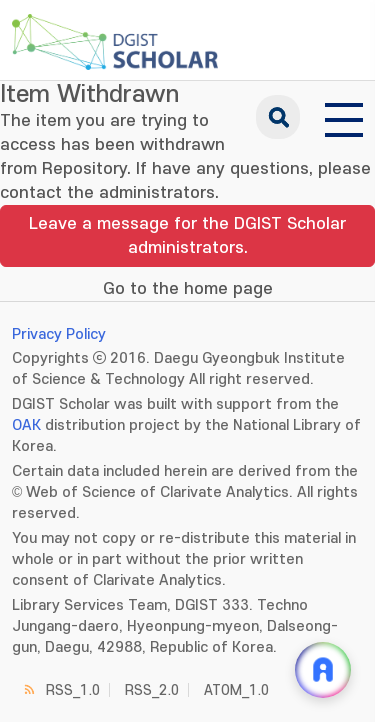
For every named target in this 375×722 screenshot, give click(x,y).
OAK (26, 425)
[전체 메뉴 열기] (344, 117)
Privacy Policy (59, 334)
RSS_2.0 (152, 690)
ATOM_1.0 (236, 690)
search (278, 117)
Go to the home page (188, 289)
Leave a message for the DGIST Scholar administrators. (187, 236)
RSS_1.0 (73, 690)
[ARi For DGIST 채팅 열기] (323, 670)
